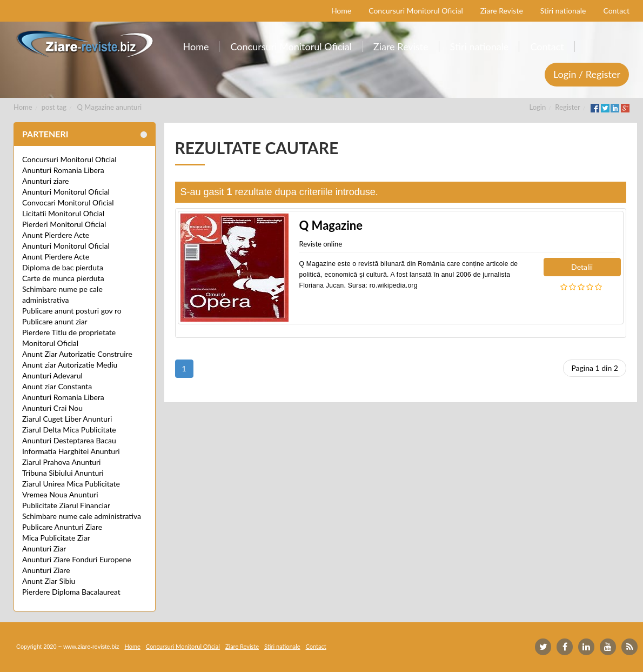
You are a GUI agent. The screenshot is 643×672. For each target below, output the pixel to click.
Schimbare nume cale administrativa (82, 516)
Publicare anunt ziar (55, 321)
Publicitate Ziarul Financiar (66, 505)
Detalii (582, 267)
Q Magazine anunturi (110, 107)
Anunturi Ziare (46, 570)
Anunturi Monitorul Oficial (66, 192)
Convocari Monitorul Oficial (68, 202)
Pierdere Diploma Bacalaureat (71, 592)
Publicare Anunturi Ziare (62, 527)
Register (567, 107)
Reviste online (321, 244)
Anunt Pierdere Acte (56, 235)
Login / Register (587, 74)
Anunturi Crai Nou (52, 408)
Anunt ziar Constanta (57, 386)
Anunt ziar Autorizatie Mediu (70, 365)
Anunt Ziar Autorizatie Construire (77, 354)
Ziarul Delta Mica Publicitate (69, 430)
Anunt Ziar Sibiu (49, 581)
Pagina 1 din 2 (595, 368)
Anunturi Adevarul (52, 375)
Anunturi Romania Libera (63, 170)
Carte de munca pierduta (63, 278)
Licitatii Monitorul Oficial (63, 213)
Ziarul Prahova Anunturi (61, 462)
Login (538, 107)
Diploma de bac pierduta (63, 267)
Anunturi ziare (46, 181)
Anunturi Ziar (44, 548)
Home (23, 107)
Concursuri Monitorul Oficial (69, 159)
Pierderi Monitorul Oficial (64, 224)
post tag (54, 107)
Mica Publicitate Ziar (56, 538)
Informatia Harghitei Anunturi (71, 451)
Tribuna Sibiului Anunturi (63, 473)
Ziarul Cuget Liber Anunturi (67, 419)
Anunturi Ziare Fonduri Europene (77, 559)
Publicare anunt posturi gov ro (72, 311)
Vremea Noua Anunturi (60, 494)
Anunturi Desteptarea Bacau (69, 440)
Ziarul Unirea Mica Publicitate (71, 484)
